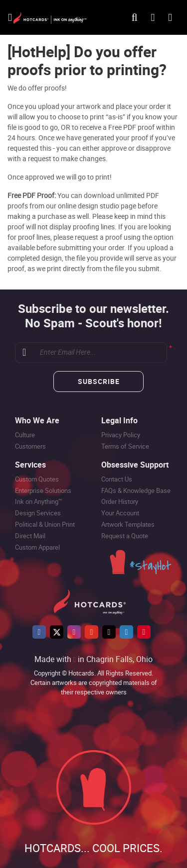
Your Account (120, 513)
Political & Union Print (45, 524)
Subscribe (99, 381)
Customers (30, 446)
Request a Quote (125, 536)
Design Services (38, 513)
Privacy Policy (121, 435)
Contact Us (117, 479)
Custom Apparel (37, 547)
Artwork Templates (128, 524)
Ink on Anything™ (39, 501)
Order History (120, 501)
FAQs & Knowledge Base (136, 490)
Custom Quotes (37, 479)
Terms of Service (125, 446)
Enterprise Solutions (43, 490)
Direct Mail (30, 536)
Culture (25, 435)
